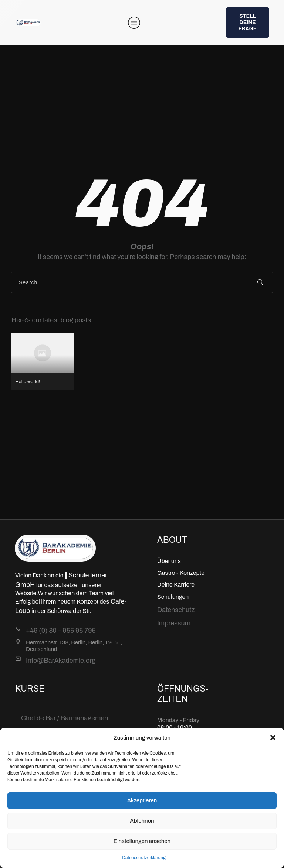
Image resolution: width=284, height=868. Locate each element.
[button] (273, 738)
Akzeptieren (142, 800)
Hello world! (43, 361)
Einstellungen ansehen (142, 841)
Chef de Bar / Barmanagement (66, 718)
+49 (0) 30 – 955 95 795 (61, 631)
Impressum (174, 623)
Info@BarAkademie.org (61, 661)
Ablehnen (142, 821)
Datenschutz (176, 610)
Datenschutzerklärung (144, 858)
